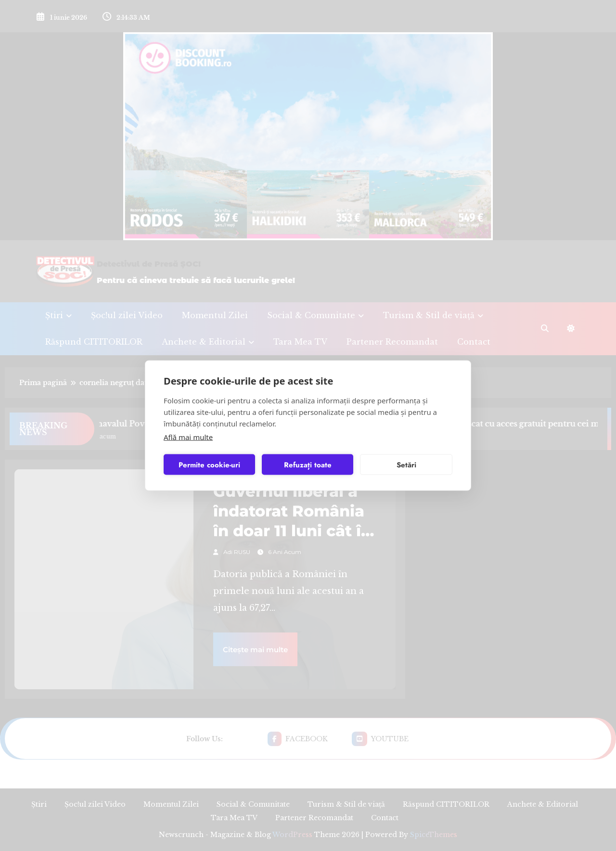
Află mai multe (188, 437)
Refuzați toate (308, 464)
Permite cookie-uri (209, 464)
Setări (406, 464)
